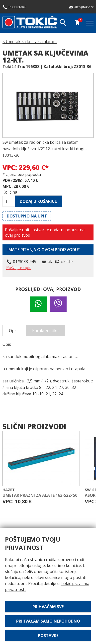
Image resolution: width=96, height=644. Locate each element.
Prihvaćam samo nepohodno (48, 621)
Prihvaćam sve (48, 607)
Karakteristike (45, 331)
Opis (13, 331)
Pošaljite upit (18, 268)
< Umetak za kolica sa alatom (30, 42)
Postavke (48, 636)
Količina (9, 192)
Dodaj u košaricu (39, 201)
